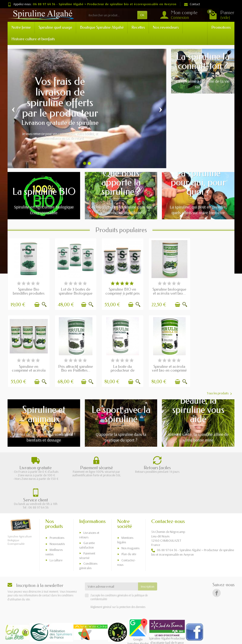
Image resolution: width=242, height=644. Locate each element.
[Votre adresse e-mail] (112, 557)
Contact (192, 4)
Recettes (138, 27)
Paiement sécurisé (87, 526)
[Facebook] (217, 563)
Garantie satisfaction (87, 515)
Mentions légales (125, 510)
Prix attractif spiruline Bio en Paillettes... (28, 367)
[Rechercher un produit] (112, 15)
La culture (56, 530)
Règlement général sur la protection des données (118, 577)
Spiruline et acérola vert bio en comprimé (121, 367)
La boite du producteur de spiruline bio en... (75, 369)
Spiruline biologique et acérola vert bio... (167, 291)
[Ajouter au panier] (36, 304)
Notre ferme (21, 27)
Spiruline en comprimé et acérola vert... (214, 293)
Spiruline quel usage (55, 27)
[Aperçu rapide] (43, 304)
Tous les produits (219, 392)
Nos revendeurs (166, 27)
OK (142, 15)
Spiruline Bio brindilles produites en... (28, 293)
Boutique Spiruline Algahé (102, 27)
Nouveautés (57, 514)
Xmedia (150, 638)
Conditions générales (88, 536)
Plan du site (129, 524)
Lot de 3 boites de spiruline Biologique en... (75, 293)
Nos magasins (130, 518)
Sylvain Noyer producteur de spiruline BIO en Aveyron (105, 622)
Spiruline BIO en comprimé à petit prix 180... (121, 293)
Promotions (221, 27)
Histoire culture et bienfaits (33, 39)
